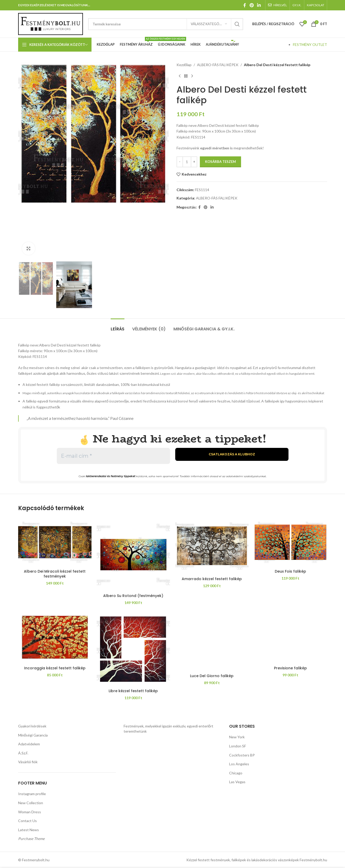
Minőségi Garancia (33, 735)
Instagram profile (32, 794)
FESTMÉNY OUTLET (310, 44)
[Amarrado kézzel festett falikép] (212, 546)
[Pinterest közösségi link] (252, 5)
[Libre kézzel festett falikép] (133, 650)
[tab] (118, 326)
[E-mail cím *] (113, 456)
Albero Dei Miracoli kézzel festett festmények (55, 574)
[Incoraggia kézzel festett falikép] (55, 638)
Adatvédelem (29, 744)
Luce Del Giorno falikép (212, 676)
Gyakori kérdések (32, 726)
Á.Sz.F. (23, 753)
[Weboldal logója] (51, 23)
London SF (238, 746)
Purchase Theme (31, 839)
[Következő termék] (192, 76)
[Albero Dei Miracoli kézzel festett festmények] (55, 542)
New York (237, 737)
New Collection (31, 803)
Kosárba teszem (220, 162)
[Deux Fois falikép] (290, 542)
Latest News (29, 830)
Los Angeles (239, 764)
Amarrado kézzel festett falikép (212, 579)
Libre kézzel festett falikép (133, 691)
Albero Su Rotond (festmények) (133, 596)
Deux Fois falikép (290, 571)
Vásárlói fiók (28, 762)
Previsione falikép (290, 668)
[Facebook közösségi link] (245, 5)
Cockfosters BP (242, 755)
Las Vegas (237, 782)
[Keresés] (166, 24)
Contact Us (27, 821)
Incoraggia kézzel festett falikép (55, 668)
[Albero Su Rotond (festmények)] (133, 554)
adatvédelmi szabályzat (242, 476)
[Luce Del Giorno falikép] (212, 642)
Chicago (236, 773)
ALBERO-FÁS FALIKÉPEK (217, 65)
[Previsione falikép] (290, 638)
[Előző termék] (180, 76)
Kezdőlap (184, 65)
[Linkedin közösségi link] (259, 5)
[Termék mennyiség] (187, 162)
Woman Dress (30, 812)
